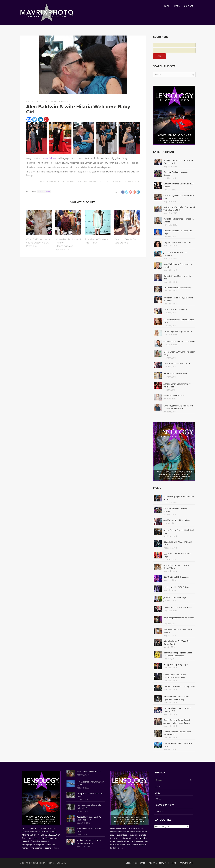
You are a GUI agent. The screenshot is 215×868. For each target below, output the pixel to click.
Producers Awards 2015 (174, 395)
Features (117, 181)
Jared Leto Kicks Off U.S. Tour (176, 587)
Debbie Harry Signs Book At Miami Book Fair (89, 818)
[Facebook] (29, 119)
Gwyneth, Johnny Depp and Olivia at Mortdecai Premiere (178, 407)
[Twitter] (35, 119)
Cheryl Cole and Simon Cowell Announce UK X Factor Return (177, 721)
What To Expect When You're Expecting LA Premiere (39, 243)
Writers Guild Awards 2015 (175, 374)
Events (104, 181)
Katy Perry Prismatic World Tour (178, 242)
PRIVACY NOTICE (187, 863)
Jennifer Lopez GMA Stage (175, 597)
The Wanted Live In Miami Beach (178, 607)
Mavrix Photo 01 (60, 102)
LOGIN (167, 6)
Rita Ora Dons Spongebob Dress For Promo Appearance (178, 654)
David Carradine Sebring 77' (89, 772)
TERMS (173, 863)
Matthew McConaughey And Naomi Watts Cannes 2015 (179, 209)
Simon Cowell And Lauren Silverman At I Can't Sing (175, 676)
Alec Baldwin (50, 158)
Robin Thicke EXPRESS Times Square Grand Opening (176, 698)
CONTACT (189, 6)
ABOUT (159, 799)
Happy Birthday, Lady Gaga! (176, 664)
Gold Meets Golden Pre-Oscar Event (179, 342)
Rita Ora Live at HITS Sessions (177, 577)
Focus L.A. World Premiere (175, 309)
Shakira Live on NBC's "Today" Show (179, 686)
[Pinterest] (46, 119)
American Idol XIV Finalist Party (177, 288)
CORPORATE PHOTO (165, 805)
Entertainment (87, 181)
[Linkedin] (40, 119)
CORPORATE (140, 863)
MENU (177, 6)
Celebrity (69, 181)
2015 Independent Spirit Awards (178, 331)
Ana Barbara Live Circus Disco (177, 363)
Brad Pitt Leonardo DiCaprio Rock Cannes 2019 (89, 842)
